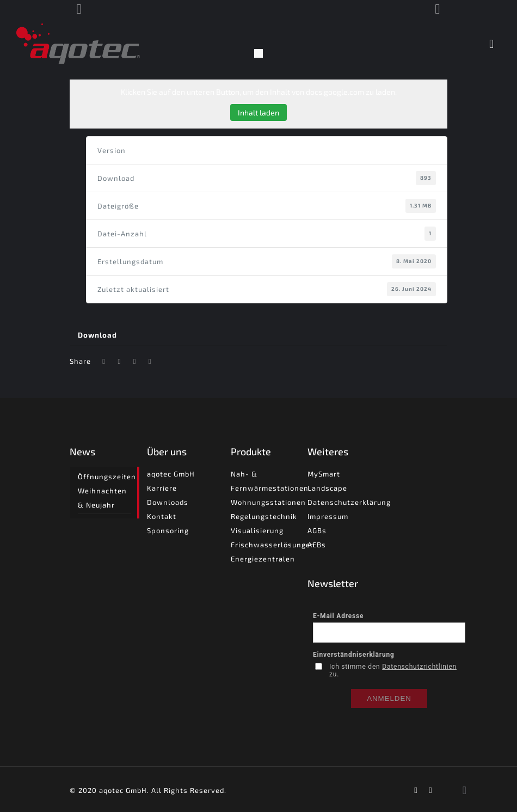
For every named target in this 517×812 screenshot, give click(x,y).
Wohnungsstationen (268, 502)
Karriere (162, 488)
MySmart (324, 474)
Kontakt (162, 516)
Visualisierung (257, 530)
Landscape (327, 488)
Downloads (168, 502)
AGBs (317, 530)
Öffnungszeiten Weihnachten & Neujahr (104, 491)
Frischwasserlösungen (273, 545)
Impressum (328, 516)
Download (97, 335)
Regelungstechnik (264, 516)
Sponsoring (168, 530)
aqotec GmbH (171, 474)
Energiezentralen (263, 559)
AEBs (317, 545)
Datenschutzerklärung (349, 502)
